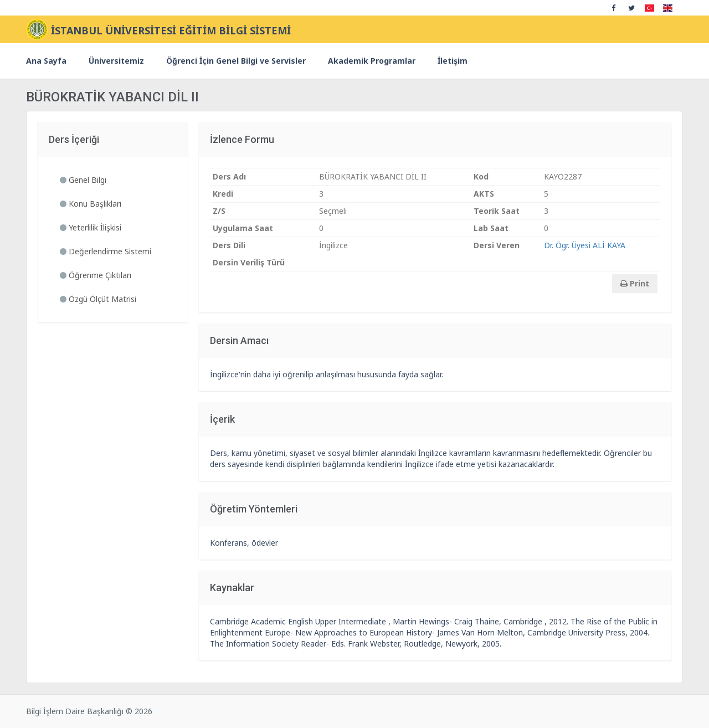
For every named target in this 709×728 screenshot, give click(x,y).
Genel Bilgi (83, 180)
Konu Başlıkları (91, 204)
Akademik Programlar (372, 61)
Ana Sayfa (46, 61)
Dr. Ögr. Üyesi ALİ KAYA (585, 245)
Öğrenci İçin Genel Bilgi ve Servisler (236, 61)
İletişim (453, 61)
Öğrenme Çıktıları (96, 275)
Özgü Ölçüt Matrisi (98, 299)
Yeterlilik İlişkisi (91, 227)
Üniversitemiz (116, 61)
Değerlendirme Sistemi (106, 251)
